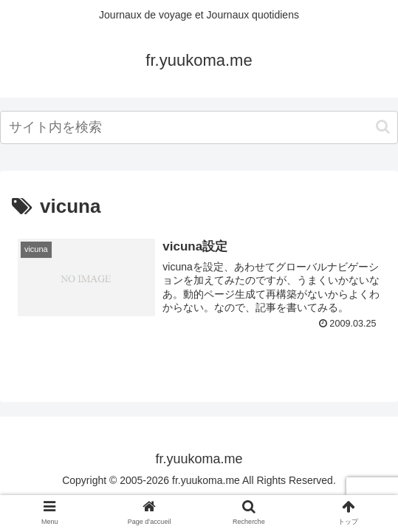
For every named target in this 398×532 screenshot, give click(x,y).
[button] (383, 127)
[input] (199, 127)
